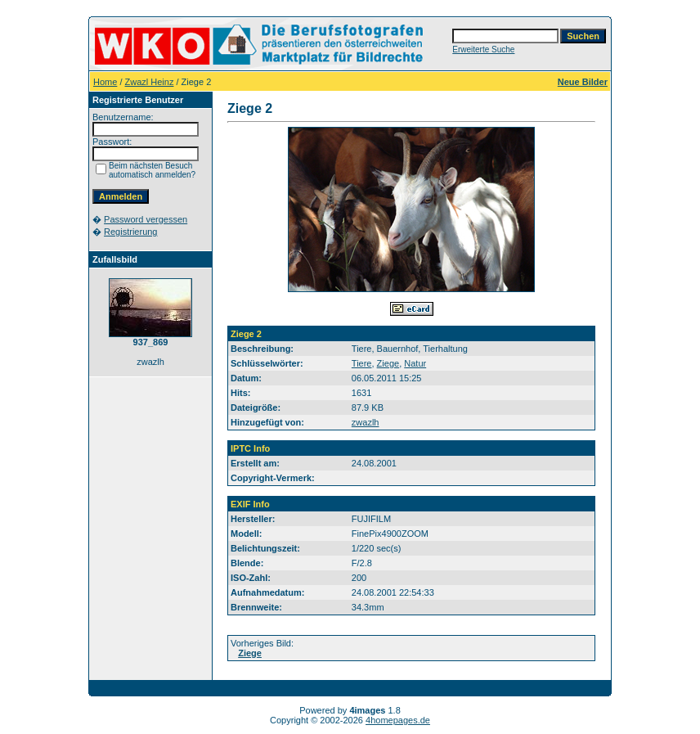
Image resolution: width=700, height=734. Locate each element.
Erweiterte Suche (483, 50)
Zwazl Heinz (150, 82)
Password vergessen (146, 219)
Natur (415, 363)
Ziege (388, 363)
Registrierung (130, 232)
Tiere (362, 363)
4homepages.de (398, 720)
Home (105, 82)
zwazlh (366, 422)
